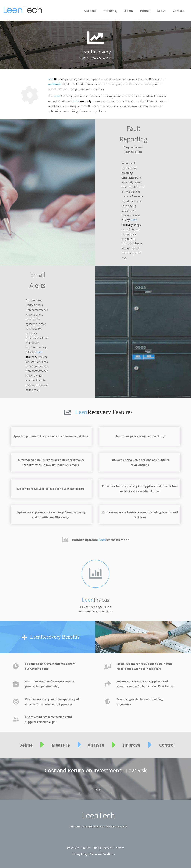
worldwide (54, 84)
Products (110, 11)
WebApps (90, 11)
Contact (178, 11)
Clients (128, 11)
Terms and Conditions (102, 854)
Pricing (145, 11)
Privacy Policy (80, 854)
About (161, 11)
